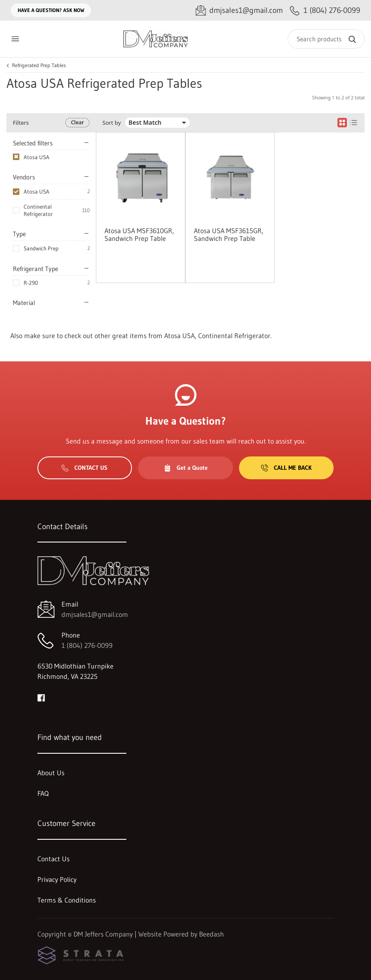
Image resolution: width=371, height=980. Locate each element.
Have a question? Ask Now (51, 10)
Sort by (112, 123)
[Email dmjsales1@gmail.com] (239, 11)
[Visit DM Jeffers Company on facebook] (41, 697)
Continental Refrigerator (38, 210)
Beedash (212, 934)
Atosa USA (37, 191)
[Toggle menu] (15, 39)
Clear (77, 122)
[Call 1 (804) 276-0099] (325, 11)
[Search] (326, 39)
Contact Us (84, 468)
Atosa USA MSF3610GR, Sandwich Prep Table (139, 234)
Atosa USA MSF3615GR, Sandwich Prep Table (229, 234)
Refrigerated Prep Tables (39, 65)
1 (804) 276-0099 (87, 645)
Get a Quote (186, 468)
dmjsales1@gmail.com (95, 614)
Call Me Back (286, 468)
